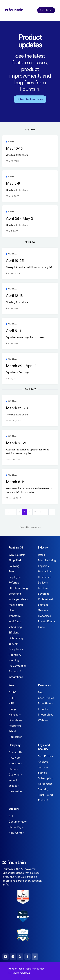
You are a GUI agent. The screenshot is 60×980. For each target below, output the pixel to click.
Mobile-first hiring (16, 608)
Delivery (43, 583)
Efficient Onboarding (16, 636)
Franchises (44, 616)
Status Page (16, 827)
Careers (13, 769)
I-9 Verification (18, 666)
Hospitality (44, 572)
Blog (41, 693)
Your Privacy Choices (45, 759)
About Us (14, 758)
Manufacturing (47, 561)
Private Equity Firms (46, 624)
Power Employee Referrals (15, 577)
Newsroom (15, 764)
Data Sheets (45, 704)
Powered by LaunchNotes (30, 527)
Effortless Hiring (18, 588)
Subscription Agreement (46, 781)
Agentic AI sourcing (15, 658)
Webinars (44, 720)
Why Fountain (17, 555)
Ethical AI (44, 801)
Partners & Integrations (16, 674)
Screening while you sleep (18, 597)
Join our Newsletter (15, 789)
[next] (52, 512)
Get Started (46, 10)
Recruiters (15, 726)
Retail (41, 555)
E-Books (43, 709)
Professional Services (45, 602)
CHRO (12, 693)
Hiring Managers (15, 712)
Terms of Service (43, 770)
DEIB (12, 698)
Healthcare (45, 577)
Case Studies (46, 698)
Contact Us (15, 753)
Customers (15, 775)
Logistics (43, 566)
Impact (13, 780)
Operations (15, 720)
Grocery (43, 611)
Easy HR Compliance (16, 647)
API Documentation (18, 819)
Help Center (16, 833)
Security (43, 790)
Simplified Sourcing (15, 563)
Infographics (46, 715)
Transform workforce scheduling (15, 622)
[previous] (8, 512)
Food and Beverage (44, 591)
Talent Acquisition (15, 734)
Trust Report (45, 795)
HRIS (12, 704)
